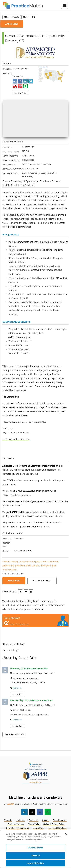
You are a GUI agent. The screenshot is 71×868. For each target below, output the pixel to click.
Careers (46, 820)
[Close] (66, 834)
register (17, 694)
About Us (8, 820)
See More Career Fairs (14, 734)
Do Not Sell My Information (17, 828)
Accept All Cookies (35, 863)
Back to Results (12, 17)
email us (18, 688)
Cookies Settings (35, 848)
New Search (29, 17)
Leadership (20, 820)
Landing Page (20, 93)
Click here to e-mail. (23, 551)
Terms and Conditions (57, 828)
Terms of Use (38, 828)
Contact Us (34, 820)
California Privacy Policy (54, 824)
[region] (35, 849)
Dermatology (10, 650)
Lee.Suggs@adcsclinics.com (16, 439)
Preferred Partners (16, 824)
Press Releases (60, 820)
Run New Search (42, 581)
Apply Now (12, 24)
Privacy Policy (34, 824)
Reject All (35, 855)
